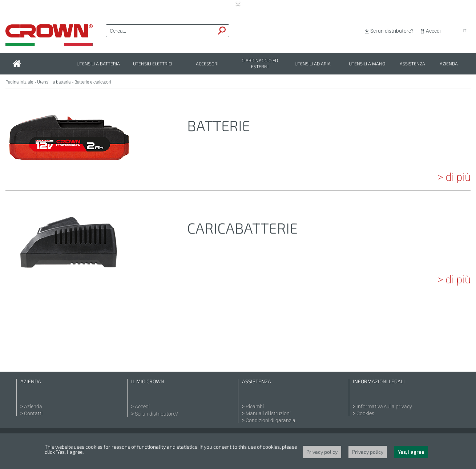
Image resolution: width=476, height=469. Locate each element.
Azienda (449, 64)
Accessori (207, 64)
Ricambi (255, 407)
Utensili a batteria (98, 64)
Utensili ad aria (313, 64)
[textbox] (161, 31)
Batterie (219, 125)
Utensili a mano (367, 64)
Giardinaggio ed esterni (260, 64)
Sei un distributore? (392, 31)
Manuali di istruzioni (268, 413)
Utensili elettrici (153, 64)
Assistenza (412, 64)
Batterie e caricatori (93, 82)
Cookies (365, 413)
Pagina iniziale (19, 82)
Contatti (33, 413)
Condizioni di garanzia (271, 420)
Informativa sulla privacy (384, 407)
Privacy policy (322, 452)
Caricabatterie (242, 228)
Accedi (433, 31)
